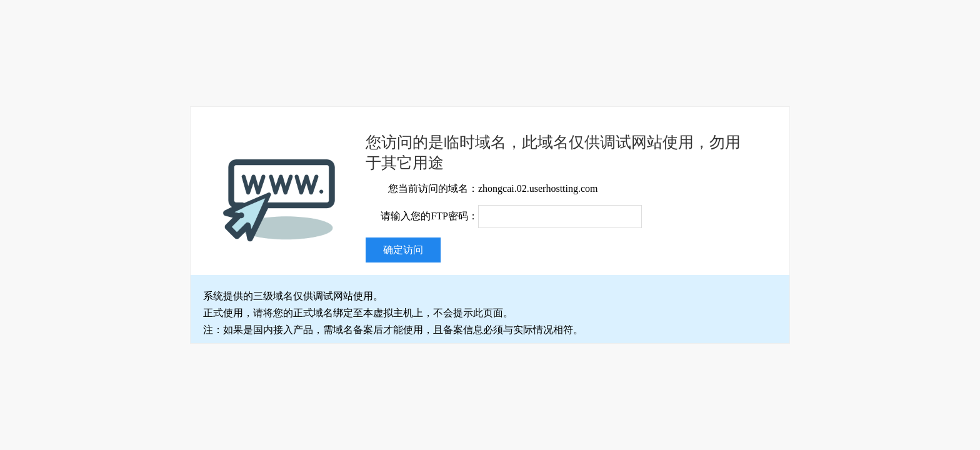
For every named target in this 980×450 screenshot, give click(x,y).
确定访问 (403, 250)
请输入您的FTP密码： (429, 216)
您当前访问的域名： (433, 188)
